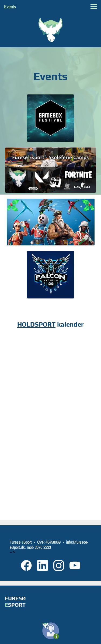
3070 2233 (43, 547)
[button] (94, 6)
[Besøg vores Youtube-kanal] (75, 566)
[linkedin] (43, 566)
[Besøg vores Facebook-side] (26, 566)
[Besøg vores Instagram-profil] (59, 566)
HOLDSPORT (36, 324)
